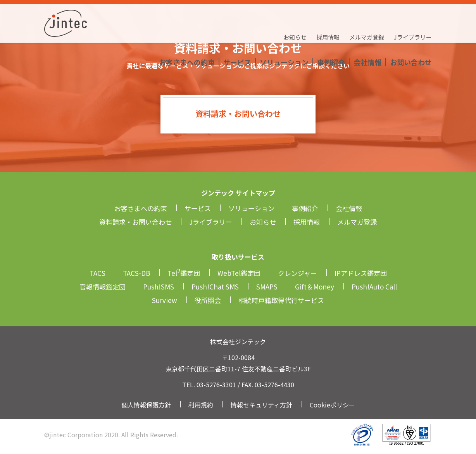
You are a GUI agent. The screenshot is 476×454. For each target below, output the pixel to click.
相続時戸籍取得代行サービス (281, 300)
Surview (165, 300)
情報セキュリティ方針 (261, 405)
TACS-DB (136, 273)
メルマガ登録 (367, 14)
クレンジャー (297, 273)
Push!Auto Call (374, 287)
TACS (97, 273)
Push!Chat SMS (215, 287)
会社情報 (367, 29)
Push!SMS (159, 287)
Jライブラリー (413, 14)
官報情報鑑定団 (103, 287)
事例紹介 (331, 29)
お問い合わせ (411, 29)
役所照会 (208, 300)
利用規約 (201, 405)
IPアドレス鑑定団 (361, 273)
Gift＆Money (315, 287)
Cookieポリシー (332, 405)
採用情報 (328, 14)
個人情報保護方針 (146, 405)
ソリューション (284, 29)
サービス (237, 29)
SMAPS (267, 287)
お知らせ (295, 14)
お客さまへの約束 (187, 29)
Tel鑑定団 (184, 273)
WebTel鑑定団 (239, 273)
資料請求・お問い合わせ (238, 113)
